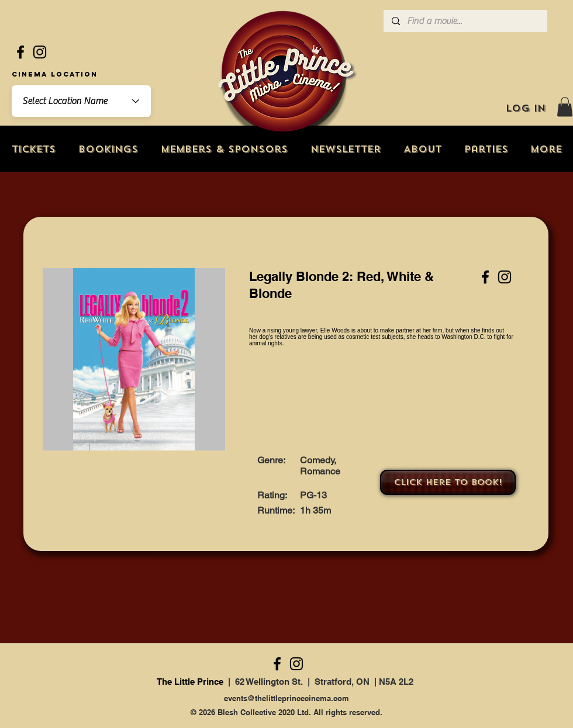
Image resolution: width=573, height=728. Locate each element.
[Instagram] (40, 52)
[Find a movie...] (465, 21)
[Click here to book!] (448, 482)
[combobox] (81, 101)
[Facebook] (20, 52)
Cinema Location (55, 74)
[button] (565, 107)
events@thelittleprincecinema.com (286, 698)
